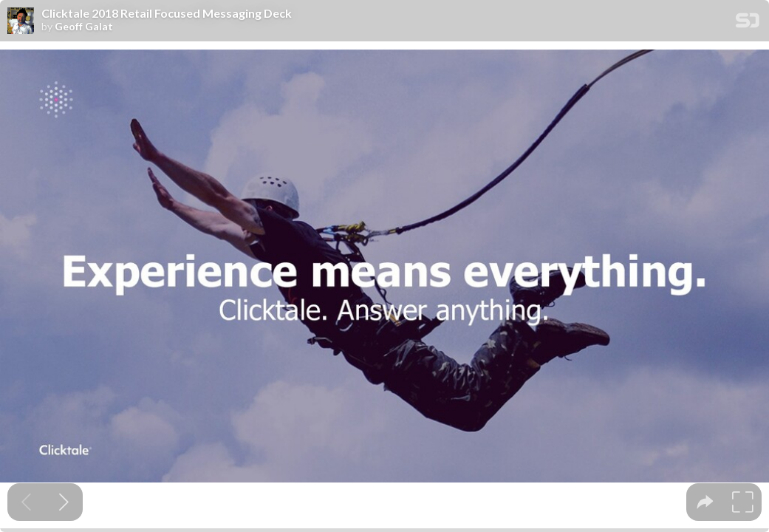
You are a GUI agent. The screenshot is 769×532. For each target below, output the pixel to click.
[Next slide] (64, 502)
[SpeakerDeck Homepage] (748, 23)
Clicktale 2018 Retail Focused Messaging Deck (167, 13)
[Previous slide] (26, 502)
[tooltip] (705, 502)
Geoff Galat (84, 27)
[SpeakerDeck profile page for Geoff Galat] (21, 21)
